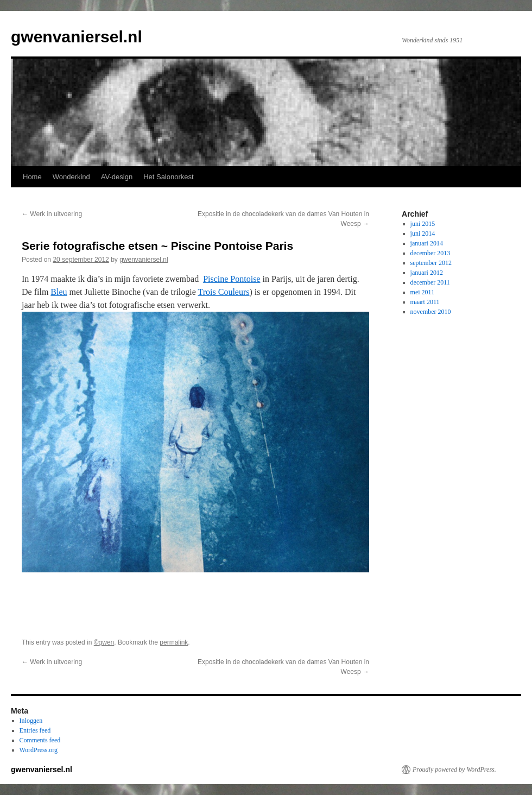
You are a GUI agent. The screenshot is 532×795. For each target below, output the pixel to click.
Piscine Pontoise (232, 279)
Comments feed (40, 740)
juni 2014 (423, 234)
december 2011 (430, 282)
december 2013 (430, 253)
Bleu (59, 292)
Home (32, 177)
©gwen (104, 642)
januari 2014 (427, 243)
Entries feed (35, 730)
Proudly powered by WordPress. (454, 769)
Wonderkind (71, 177)
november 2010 (431, 312)
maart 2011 (425, 302)
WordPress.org (39, 750)
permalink (174, 642)
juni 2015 (423, 224)
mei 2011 (423, 292)
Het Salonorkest (169, 177)
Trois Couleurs (224, 292)
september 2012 (431, 263)
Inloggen (31, 721)
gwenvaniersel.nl (77, 37)
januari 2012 (427, 273)
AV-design (117, 177)
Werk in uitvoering (52, 214)
